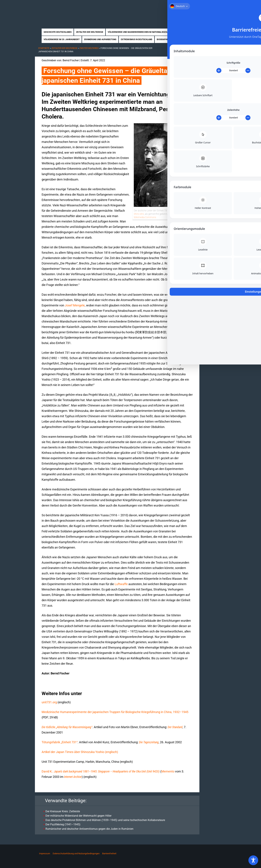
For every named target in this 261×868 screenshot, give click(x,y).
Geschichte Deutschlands (58, 32)
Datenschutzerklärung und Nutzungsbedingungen (76, 853)
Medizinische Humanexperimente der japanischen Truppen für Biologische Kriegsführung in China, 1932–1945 (115, 712)
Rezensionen (181, 39)
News (195, 39)
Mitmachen (206, 5)
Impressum (45, 853)
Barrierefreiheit (109, 853)
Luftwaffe (121, 584)
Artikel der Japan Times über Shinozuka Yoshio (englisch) (80, 752)
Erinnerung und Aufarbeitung (100, 39)
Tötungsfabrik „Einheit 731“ (60, 742)
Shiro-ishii (139, 214)
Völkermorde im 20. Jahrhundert (62, 39)
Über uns (191, 5)
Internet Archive (73, 777)
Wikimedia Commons (145, 217)
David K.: (101, 771)
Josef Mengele (75, 305)
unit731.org (49, 702)
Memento (168, 771)
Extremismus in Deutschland (137, 39)
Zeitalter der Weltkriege (90, 32)
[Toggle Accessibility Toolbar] (253, 860)
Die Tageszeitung (149, 742)
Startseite (177, 5)
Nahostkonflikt (188, 32)
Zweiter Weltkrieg (89, 48)
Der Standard (175, 727)
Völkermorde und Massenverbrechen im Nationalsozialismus (141, 32)
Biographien (163, 39)
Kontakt (220, 5)
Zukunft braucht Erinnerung (70, 11)
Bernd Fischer (71, 60)
